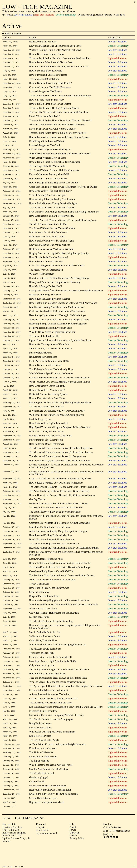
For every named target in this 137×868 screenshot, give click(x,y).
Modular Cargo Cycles (40, 430)
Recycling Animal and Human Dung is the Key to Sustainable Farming (64, 562)
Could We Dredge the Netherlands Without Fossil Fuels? (57, 272)
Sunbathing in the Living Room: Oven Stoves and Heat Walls (59, 687)
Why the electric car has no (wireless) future (51, 785)
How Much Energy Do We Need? (46, 293)
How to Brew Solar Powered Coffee (47, 54)
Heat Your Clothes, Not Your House (47, 443)
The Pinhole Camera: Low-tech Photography (51, 738)
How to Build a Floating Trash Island (47, 691)
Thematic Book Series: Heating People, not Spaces (54, 110)
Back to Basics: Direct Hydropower (47, 456)
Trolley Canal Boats (39, 599)
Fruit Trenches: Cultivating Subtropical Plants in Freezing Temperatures (64, 217)
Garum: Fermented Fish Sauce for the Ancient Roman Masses (59, 387)
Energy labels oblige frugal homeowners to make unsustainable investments (66, 298)
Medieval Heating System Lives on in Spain (51, 336)
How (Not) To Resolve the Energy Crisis (49, 603)
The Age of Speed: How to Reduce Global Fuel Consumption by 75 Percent (66, 704)
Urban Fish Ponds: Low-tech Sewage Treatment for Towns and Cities (63, 191)
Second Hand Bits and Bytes (43, 819)
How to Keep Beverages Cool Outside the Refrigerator (56, 495)
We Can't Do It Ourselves (42, 281)
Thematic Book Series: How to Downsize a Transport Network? (60, 123)
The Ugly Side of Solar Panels (44, 759)
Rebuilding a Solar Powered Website (47, 144)
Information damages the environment (48, 806)
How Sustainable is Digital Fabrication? (49, 434)
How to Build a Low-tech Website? (46, 268)
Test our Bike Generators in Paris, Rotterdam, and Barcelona (59, 114)
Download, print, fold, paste (43, 768)
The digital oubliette (39, 781)
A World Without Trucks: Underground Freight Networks (57, 764)
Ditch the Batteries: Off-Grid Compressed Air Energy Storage (59, 285)
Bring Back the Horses (40, 742)
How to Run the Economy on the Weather (50, 306)
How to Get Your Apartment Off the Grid (49, 353)
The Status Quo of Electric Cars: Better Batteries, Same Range (60, 582)
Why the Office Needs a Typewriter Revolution (52, 340)
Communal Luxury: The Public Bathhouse (50, 89)
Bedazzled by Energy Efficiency (45, 302)
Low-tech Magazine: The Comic (45, 148)
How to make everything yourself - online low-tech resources (59, 616)
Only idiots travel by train (42, 683)
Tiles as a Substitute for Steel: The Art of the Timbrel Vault (58, 695)
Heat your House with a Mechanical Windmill (52, 255)
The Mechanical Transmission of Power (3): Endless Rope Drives (61, 460)
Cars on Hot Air (37, 802)
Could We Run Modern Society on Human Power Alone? (57, 319)
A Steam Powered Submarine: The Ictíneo (50, 712)
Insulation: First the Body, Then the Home (50, 541)
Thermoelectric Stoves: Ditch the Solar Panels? (52, 212)
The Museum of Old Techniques (45, 666)
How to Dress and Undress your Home (48, 76)
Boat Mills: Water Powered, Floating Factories (52, 553)
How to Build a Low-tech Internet (46, 375)
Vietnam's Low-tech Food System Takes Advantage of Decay (59, 328)
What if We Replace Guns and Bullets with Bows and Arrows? (60, 157)
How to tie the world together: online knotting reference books (60, 577)
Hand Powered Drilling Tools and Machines (51, 549)
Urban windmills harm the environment (49, 708)
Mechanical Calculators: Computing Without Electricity (57, 734)
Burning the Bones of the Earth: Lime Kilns (51, 447)
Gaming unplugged (39, 798)
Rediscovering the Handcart (43, 42)
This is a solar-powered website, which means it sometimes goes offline (39, 11)
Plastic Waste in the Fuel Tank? (44, 118)
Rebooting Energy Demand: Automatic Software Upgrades (58, 332)
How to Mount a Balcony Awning (46, 71)
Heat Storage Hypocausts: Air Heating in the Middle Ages (58, 323)
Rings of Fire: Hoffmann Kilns (44, 612)
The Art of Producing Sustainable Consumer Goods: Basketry (59, 504)
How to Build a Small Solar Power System (50, 106)
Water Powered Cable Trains (43, 624)
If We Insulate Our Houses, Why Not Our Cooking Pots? (57, 422)
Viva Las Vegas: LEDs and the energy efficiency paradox (57, 700)
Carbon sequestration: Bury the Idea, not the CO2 (53, 717)
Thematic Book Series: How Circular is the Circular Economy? (60, 97)
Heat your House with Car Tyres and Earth (50, 811)
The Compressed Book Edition (44, 80)
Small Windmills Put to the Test (45, 648)
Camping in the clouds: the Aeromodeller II (51, 674)
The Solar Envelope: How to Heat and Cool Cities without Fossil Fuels (64, 500)
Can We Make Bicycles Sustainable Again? (50, 153)
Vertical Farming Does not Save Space (48, 200)
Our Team (75, 854)
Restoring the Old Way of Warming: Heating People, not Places (60, 413)
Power (73, 852)
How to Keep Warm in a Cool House (47, 409)
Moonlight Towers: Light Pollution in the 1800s (53, 678)
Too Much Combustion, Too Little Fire (48, 229)
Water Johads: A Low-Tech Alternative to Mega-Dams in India (60, 392)
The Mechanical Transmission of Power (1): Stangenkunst (58, 469)
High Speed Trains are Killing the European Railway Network (60, 439)
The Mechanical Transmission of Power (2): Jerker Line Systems (61, 464)
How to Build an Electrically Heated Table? (51, 84)
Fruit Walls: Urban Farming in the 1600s (49, 370)
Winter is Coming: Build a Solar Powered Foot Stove (55, 50)
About (73, 849)
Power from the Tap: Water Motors (46, 451)
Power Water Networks (41, 362)
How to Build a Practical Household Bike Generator (55, 165)
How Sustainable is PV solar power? (47, 400)
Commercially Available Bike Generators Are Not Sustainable (59, 536)
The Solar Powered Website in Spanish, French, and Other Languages (63, 225)
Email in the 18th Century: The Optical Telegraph (53, 815)
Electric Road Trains (39, 633)
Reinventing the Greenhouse (43, 366)
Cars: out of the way (39, 607)
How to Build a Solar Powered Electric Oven (51, 63)
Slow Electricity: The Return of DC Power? (51, 358)
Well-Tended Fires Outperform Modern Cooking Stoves (56, 426)
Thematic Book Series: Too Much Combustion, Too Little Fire (60, 59)
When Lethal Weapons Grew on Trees (48, 161)
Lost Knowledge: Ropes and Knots (46, 573)
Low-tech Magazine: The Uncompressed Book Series (55, 46)
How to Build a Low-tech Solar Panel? (48, 182)
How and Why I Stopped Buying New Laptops (52, 204)
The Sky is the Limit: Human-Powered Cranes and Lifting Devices (62, 590)
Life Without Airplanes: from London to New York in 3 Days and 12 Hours (66, 725)
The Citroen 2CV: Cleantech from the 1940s (51, 721)
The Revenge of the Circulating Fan (47, 417)
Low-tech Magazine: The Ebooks (46, 93)
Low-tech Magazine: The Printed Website (50, 251)
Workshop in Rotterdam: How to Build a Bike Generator (57, 127)
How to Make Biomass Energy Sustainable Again (53, 208)
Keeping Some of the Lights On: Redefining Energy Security (59, 259)
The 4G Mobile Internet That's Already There (51, 379)
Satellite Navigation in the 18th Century (49, 789)
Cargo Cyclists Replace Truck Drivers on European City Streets (60, 491)
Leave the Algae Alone (40, 747)
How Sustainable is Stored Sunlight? (47, 396)
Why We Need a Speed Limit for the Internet (51, 383)
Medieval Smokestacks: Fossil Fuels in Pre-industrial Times (59, 517)
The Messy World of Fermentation (46, 276)
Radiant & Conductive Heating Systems (49, 404)
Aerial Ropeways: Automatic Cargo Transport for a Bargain (58, 545)
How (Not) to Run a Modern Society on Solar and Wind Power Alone (63, 311)
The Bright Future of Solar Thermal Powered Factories (56, 521)
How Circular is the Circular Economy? (49, 264)
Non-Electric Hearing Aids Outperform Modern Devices (57, 315)
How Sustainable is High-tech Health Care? (51, 195)
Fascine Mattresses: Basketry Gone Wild (49, 178)
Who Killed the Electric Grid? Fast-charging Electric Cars (58, 661)
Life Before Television (40, 755)
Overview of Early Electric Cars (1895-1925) (51, 586)
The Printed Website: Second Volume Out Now (52, 234)
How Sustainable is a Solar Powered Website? (52, 221)
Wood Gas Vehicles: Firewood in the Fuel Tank (52, 595)
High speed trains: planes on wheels (47, 823)
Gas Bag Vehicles (38, 512)
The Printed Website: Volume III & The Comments (54, 174)
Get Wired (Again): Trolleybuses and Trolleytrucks (54, 629)
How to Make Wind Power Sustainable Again (51, 247)
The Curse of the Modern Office (45, 345)
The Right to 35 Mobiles (41, 772)
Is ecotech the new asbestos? (43, 730)
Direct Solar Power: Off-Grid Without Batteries (52, 131)
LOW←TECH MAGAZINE (37, 7)
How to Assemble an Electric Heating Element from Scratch (59, 67)
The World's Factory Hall (42, 794)
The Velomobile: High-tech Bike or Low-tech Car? (54, 558)
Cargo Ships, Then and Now (43, 657)
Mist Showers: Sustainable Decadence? (48, 238)
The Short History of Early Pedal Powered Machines (55, 525)
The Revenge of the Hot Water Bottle (47, 170)
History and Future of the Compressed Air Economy (55, 289)
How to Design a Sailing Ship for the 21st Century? (54, 187)
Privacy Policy (77, 860)
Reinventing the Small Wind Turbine (47, 242)
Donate (73, 857)
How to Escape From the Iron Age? (46, 101)
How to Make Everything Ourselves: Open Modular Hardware (60, 473)
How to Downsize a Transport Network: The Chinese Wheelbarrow (62, 508)
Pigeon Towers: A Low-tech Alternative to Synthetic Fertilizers (60, 349)
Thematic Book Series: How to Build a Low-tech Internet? (58, 136)
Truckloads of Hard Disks (42, 670)
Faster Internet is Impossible (43, 777)
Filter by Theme (70, 33)
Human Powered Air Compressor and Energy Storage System (59, 140)
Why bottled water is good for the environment (52, 751)
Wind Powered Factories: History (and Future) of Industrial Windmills (64, 620)
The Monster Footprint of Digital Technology (51, 637)
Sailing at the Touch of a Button (45, 653)
